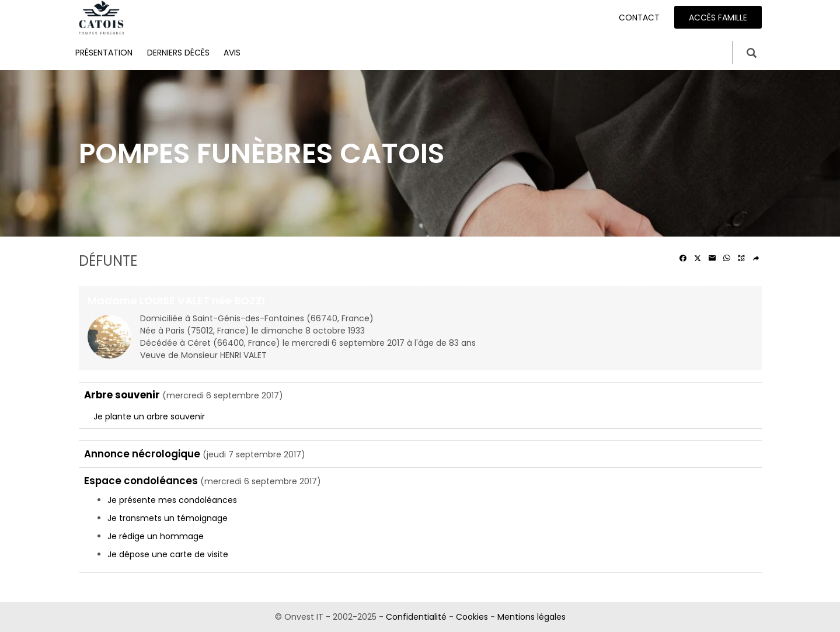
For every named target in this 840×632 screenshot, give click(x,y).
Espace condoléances (141, 481)
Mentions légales (531, 617)
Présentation (104, 53)
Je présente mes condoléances (172, 500)
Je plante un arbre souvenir (149, 416)
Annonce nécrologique (142, 454)
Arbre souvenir (122, 395)
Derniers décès (178, 53)
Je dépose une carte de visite (168, 554)
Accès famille (718, 18)
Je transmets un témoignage (168, 518)
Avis (232, 53)
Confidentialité (416, 617)
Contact (639, 18)
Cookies (472, 617)
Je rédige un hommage (156, 536)
